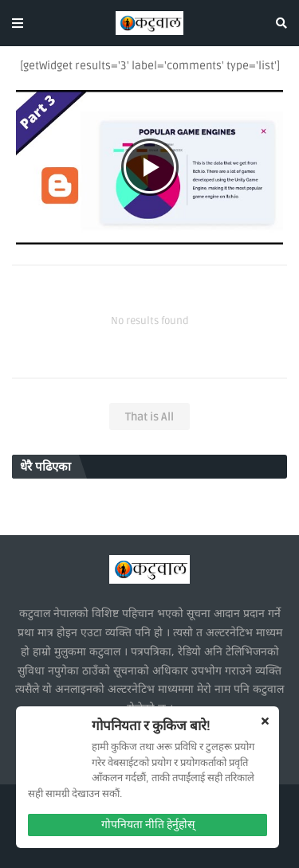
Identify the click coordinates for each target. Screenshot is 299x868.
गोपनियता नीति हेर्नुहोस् (148, 825)
